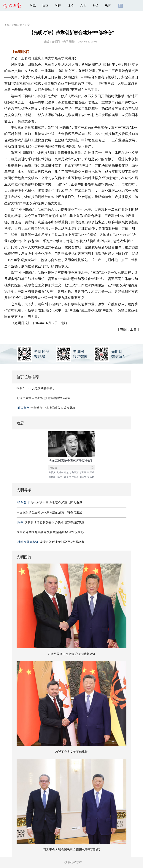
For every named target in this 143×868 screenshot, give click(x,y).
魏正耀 (91, 472)
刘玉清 (75, 472)
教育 (108, 5)
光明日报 (17, 25)
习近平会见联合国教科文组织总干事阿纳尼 (71, 850)
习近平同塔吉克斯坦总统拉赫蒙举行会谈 (43, 398)
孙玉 (60, 477)
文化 (83, 5)
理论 (71, 5)
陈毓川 (52, 472)
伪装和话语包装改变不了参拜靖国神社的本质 (50, 522)
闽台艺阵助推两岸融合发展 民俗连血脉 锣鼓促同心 (50, 532)
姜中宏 (83, 477)
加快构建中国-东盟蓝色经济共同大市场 (49, 503)
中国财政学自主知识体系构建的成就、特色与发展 (49, 512)
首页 (7, 25)
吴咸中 (60, 472)
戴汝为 (68, 472)
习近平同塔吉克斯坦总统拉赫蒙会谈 (71, 654)
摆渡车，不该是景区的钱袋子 (36, 388)
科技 (96, 5)
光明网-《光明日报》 (64, 42)
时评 (58, 5)
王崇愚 (75, 477)
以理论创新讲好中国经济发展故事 (50, 542)
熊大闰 (68, 477)
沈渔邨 (91, 477)
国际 (45, 5)
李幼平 (83, 472)
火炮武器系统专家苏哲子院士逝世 (71, 461)
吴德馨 (52, 477)
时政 (33, 5)
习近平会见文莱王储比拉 (71, 752)
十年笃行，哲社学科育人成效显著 (46, 408)
